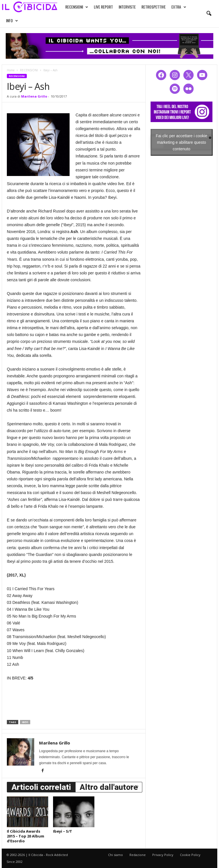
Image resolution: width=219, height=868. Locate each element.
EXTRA (179, 7)
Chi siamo (115, 855)
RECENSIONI (77, 7)
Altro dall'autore (109, 787)
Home (11, 70)
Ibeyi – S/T (63, 831)
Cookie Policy (190, 855)
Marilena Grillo (34, 96)
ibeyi (25, 722)
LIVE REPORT (103, 7)
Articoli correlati (41, 787)
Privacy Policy (163, 855)
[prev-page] (131, 786)
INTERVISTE (127, 7)
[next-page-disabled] (138, 786)
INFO (12, 21)
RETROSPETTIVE (154, 7)
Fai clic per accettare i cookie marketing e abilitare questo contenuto (182, 142)
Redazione (138, 855)
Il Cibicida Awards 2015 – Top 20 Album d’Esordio (26, 836)
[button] (209, 14)
